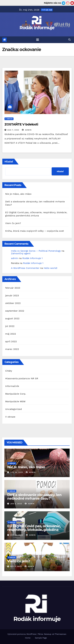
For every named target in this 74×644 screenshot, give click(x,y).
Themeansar (60, 634)
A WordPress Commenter (25, 268)
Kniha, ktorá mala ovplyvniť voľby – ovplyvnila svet (35, 231)
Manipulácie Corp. (16, 394)
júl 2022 (10, 326)
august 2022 (12, 318)
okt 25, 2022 (17, 535)
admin (27, 130)
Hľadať (9, 162)
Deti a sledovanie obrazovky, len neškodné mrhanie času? (34, 497)
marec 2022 (12, 349)
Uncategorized (13, 409)
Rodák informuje (37, 28)
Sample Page (41, 638)
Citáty (9, 371)
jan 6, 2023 (16, 504)
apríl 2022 (11, 341)
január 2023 (12, 295)
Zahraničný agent (21, 253)
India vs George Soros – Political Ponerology (36, 251)
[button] (70, 40)
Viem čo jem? (13, 223)
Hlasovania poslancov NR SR (22, 378)
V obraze (9, 119)
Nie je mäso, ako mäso (18, 194)
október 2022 (13, 303)
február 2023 (13, 288)
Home (28, 638)
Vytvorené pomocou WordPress (22, 634)
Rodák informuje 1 (32, 258)
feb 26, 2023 (17, 472)
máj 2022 (11, 334)
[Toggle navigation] (38, 40)
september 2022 (15, 311)
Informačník (12, 386)
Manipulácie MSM (15, 401)
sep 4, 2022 (16, 566)
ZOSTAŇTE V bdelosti (21, 124)
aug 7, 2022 (13, 130)
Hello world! (50, 268)
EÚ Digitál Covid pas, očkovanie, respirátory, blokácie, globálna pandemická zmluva (34, 530)
